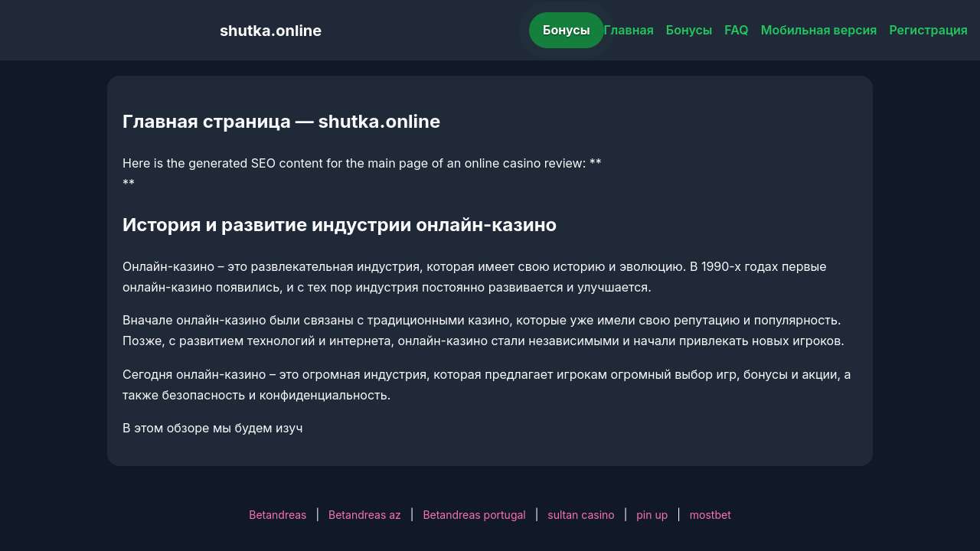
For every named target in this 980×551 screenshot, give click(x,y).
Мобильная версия (819, 30)
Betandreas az (365, 515)
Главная (629, 30)
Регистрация (928, 30)
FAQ (736, 30)
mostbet (710, 515)
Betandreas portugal (474, 515)
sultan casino (581, 515)
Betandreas (278, 515)
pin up (652, 515)
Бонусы (567, 30)
